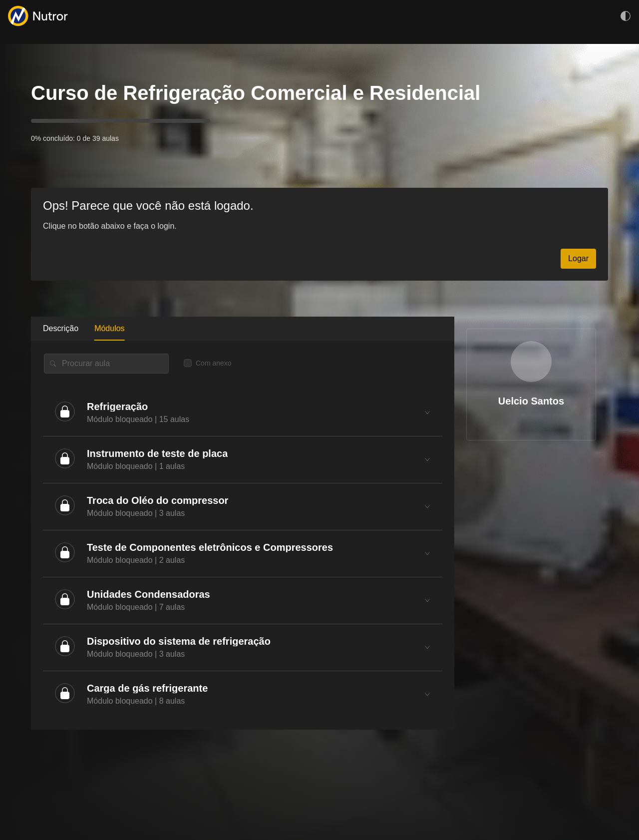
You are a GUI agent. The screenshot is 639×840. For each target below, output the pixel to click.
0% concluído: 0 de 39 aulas (75, 138)
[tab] (243, 413)
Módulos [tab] (109, 328)
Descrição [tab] (61, 328)
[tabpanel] (243, 535)
